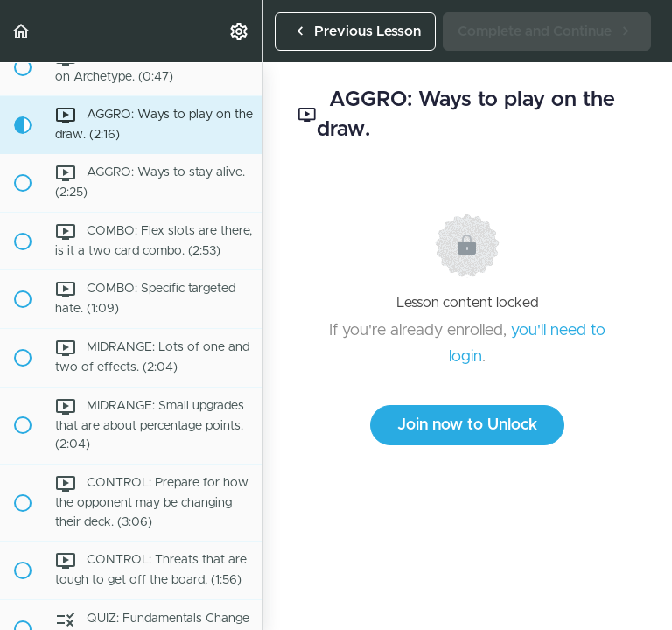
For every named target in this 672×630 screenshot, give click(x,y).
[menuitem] (240, 31)
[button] (22, 31)
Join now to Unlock (467, 425)
